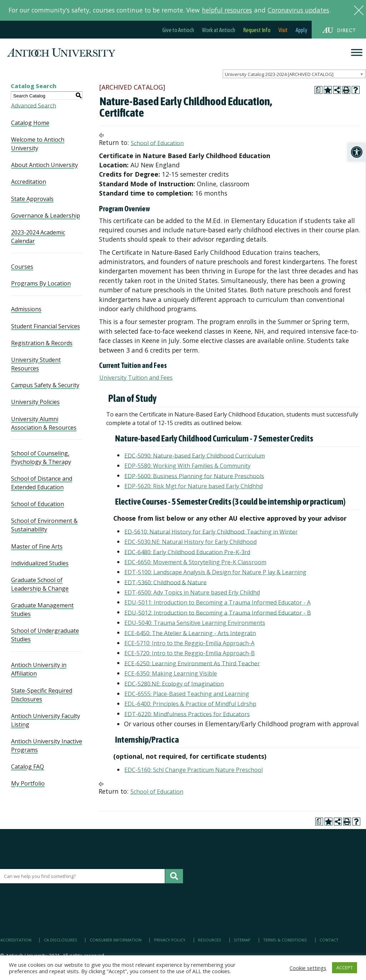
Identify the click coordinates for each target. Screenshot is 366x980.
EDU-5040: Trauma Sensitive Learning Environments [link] (195, 623)
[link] (357, 152)
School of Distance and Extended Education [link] (42, 483)
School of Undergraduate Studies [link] (45, 635)
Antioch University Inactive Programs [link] (47, 746)
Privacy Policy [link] (170, 940)
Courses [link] (22, 267)
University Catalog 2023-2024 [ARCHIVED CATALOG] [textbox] (279, 74)
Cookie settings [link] (308, 968)
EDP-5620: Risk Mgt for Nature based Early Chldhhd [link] (194, 486)
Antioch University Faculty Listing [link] (46, 720)
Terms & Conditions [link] (285, 940)
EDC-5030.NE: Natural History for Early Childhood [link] (191, 542)
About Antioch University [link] (44, 165)
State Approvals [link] (32, 199)
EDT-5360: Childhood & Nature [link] (165, 582)
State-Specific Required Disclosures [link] (42, 695)
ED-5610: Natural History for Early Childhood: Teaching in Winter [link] (211, 531)
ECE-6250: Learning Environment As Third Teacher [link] (192, 663)
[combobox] (294, 74)
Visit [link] (283, 30)
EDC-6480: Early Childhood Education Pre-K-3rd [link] (187, 552)
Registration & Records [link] (42, 343)
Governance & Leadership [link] (46, 216)
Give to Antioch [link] (178, 30)
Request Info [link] (257, 30)
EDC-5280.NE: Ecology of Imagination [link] (174, 683)
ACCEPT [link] (345, 968)
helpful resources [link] (227, 10)
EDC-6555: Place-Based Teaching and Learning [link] (187, 694)
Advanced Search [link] (34, 105)
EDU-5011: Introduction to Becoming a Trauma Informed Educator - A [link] (217, 602)
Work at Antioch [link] (219, 30)
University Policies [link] (35, 402)
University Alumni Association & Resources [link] (44, 423)
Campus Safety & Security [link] (45, 385)
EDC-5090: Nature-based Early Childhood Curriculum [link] (195, 455)
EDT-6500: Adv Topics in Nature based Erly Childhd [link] (192, 592)
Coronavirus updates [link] (298, 10)
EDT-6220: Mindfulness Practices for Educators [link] (187, 714)
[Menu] (357, 53)
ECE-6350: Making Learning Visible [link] (171, 673)
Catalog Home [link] (30, 123)
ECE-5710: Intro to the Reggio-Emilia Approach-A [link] (189, 643)
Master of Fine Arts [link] (37, 546)
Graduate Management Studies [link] (42, 610)
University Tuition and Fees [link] (136, 378)
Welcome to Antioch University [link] (38, 144)
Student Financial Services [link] (46, 326)
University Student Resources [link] (36, 364)
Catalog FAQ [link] (28, 767)
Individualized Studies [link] (40, 563)
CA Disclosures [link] (61, 940)
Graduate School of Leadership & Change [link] (40, 584)
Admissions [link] (26, 309)
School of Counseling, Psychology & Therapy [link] (41, 458)
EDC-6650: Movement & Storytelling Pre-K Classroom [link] (195, 562)
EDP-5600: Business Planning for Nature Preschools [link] (194, 476)
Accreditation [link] (29, 182)
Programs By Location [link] (41, 283)
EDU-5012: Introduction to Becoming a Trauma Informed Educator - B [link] (218, 612)
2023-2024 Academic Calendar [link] (38, 237)
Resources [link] (210, 940)
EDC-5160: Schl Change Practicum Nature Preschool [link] (194, 770)
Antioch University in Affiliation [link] (39, 669)
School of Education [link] (38, 504)
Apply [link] (301, 30)
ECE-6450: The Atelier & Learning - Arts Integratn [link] (190, 633)
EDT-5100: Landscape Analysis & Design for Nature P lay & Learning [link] (215, 572)
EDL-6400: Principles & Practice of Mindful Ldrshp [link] (190, 704)
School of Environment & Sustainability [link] (44, 525)
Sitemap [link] (242, 940)
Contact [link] (329, 940)
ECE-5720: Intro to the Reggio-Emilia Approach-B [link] (190, 653)
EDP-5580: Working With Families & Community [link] (187, 466)
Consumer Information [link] (116, 940)
